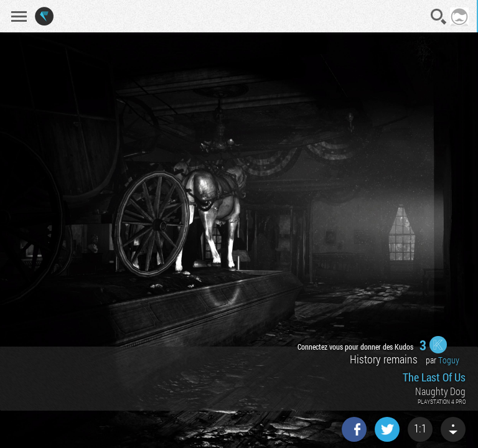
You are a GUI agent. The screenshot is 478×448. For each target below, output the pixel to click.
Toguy (449, 360)
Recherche (439, 17)
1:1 (420, 428)
